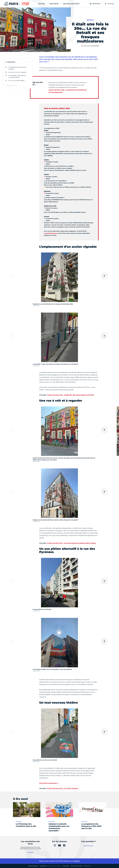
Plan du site (88, 866)
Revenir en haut (12, 85)
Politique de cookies (77, 866)
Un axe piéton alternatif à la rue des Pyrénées (17, 76)
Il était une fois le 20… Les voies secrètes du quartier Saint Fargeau (71, 543)
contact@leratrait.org (51, 233)
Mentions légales (33, 866)
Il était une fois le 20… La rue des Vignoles (63, 788)
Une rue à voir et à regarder (17, 72)
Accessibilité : (50, 866)
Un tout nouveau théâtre (16, 81)
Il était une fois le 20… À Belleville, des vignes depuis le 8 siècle (71, 395)
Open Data (66, 866)
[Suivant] (104, 276)
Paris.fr (77, 861)
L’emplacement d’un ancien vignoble (17, 68)
